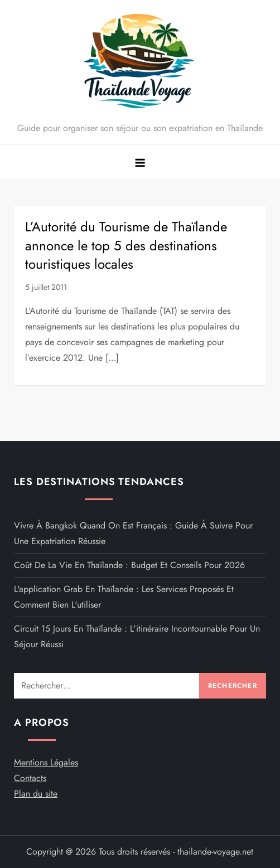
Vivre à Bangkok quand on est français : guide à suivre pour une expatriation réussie (133, 533)
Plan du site (36, 794)
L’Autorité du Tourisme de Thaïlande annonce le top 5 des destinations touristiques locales (126, 245)
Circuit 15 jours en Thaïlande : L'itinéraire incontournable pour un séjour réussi (137, 636)
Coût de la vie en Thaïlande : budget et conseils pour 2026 (129, 565)
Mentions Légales (46, 762)
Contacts (30, 778)
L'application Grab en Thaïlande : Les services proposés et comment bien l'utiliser (124, 597)
